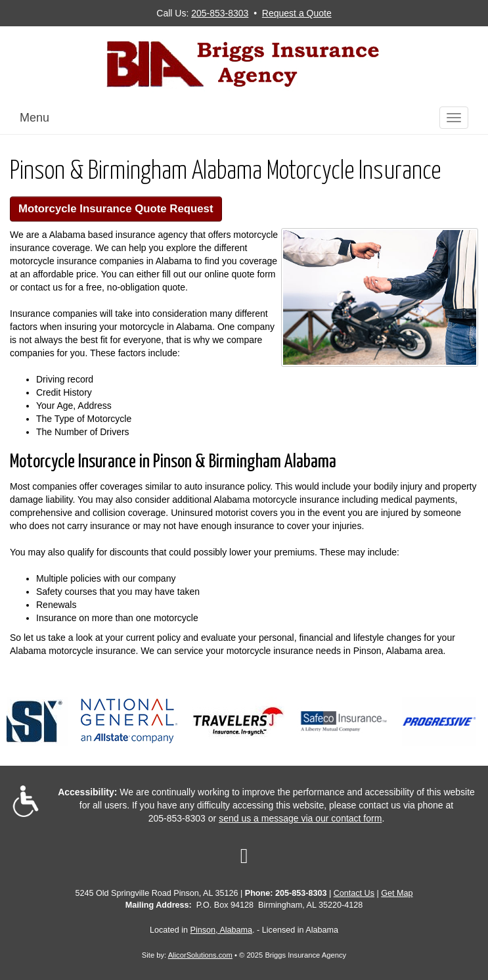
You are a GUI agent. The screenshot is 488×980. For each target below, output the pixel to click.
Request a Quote (297, 13)
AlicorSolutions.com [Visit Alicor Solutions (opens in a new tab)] (200, 955)
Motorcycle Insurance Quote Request (116, 209)
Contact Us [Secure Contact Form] (354, 893)
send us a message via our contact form (300, 818)
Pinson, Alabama (222, 930)
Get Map (397, 893)
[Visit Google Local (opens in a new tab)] (244, 856)
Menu (34, 118)
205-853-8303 (220, 13)
